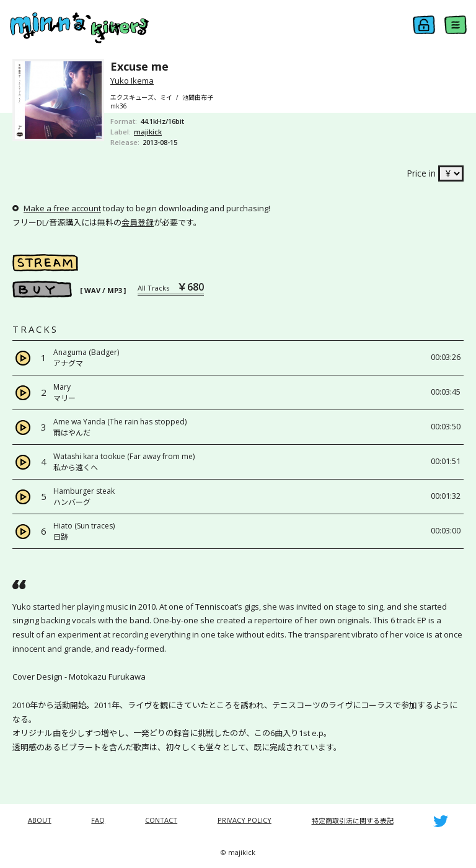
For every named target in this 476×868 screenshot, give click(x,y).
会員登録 (138, 222)
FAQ (98, 820)
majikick (148, 132)
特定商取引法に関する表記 (353, 821)
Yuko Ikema (132, 81)
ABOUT (40, 820)
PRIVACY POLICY (245, 820)
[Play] (23, 358)
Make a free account (62, 208)
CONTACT (161, 820)
